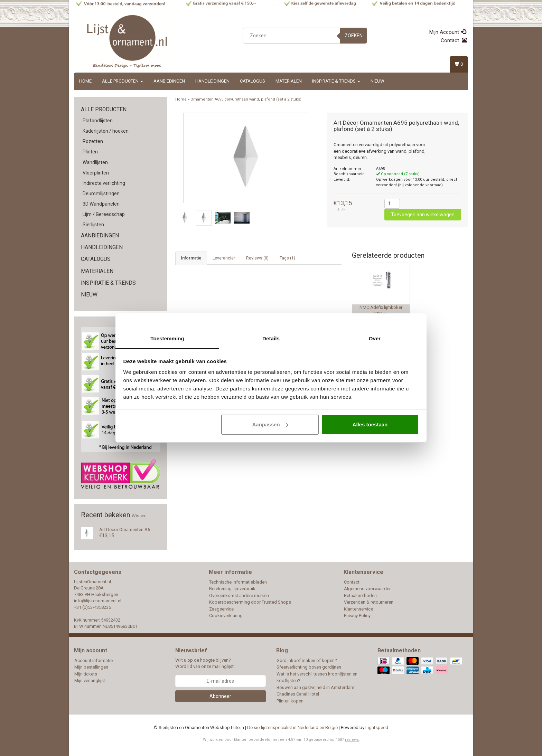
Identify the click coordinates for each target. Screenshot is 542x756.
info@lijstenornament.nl (98, 601)
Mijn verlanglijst (90, 681)
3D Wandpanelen (101, 204)
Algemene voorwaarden (368, 589)
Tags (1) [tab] (287, 258)
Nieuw (377, 81)
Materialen (289, 81)
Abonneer (220, 696)
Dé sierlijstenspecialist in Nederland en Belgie (292, 727)
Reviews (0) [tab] (257, 258)
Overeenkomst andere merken (239, 596)
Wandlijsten (95, 162)
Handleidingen (212, 81)
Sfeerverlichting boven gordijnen (309, 667)
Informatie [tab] (191, 258)
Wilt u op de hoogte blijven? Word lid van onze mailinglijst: (205, 663)
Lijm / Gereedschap (104, 214)
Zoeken (354, 36)
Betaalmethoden (360, 596)
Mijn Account (448, 32)
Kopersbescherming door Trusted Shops (250, 602)
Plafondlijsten (98, 121)
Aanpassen (270, 424)
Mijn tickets (86, 674)
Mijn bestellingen (91, 667)
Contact (454, 40)
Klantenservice (358, 609)
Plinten (90, 152)
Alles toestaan (370, 424)
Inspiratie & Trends (336, 81)
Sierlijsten (93, 225)
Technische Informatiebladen (238, 582)
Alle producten (123, 81)
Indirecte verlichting (104, 183)
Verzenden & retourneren (369, 602)
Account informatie (94, 660)
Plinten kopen (290, 701)
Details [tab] (271, 338)
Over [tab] (375, 338)
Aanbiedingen (169, 81)
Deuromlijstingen (101, 193)
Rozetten (93, 141)
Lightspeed (377, 727)
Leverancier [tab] (224, 258)
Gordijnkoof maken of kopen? (307, 660)
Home (85, 81)
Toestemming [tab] (167, 338)
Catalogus (253, 81)
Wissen (139, 516)
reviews (352, 740)
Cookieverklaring (226, 616)
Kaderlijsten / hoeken (106, 131)
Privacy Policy (357, 616)
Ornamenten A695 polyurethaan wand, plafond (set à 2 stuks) (246, 99)
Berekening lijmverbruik (232, 589)
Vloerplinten (96, 173)
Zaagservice (221, 609)
